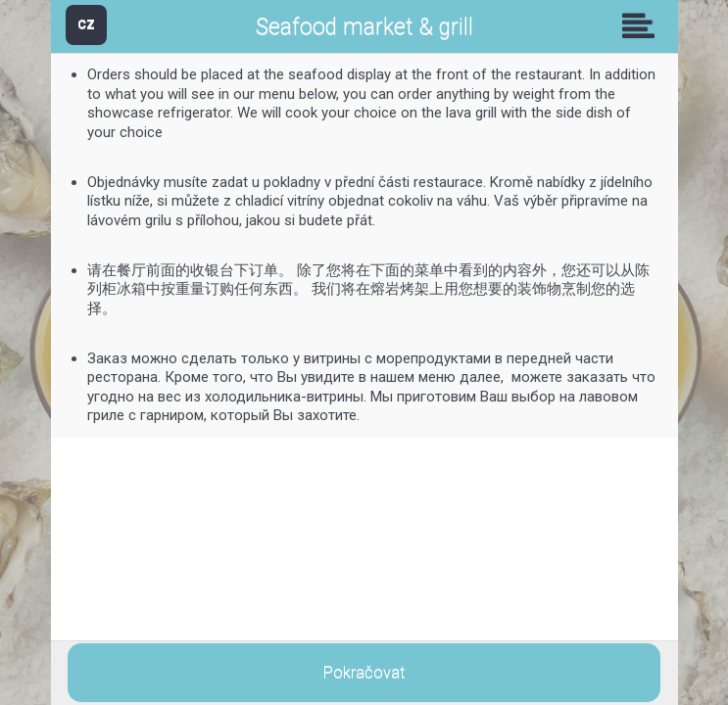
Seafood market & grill (364, 27)
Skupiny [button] (643, 25)
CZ (86, 24)
